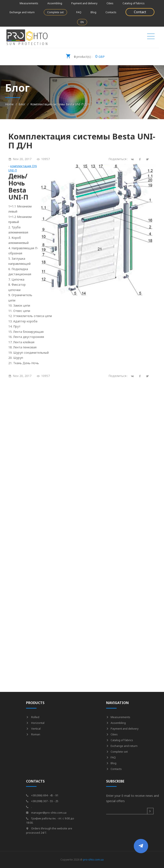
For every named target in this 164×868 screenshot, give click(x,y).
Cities (110, 3)
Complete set (55, 12)
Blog (93, 12)
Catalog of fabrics (134, 3)
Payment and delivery (84, 3)
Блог (22, 104)
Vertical (33, 729)
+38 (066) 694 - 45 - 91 (42, 795)
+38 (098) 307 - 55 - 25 (42, 801)
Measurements (29, 3)
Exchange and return (22, 12)
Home (9, 104)
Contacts (111, 12)
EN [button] (82, 22)
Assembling (55, 3)
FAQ (79, 12)
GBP (85, 55)
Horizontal (35, 723)
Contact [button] (140, 12)
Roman (33, 734)
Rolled (33, 717)
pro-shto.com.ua (93, 860)
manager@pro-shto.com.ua (46, 813)
